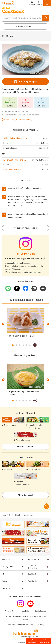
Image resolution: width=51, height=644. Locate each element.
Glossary (8, 470)
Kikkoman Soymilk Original (15, 160)
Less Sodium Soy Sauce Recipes (36, 427)
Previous (3, 324)
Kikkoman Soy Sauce (12, 170)
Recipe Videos (10, 425)
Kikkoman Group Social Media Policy (20, 625)
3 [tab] (20, 345)
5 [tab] (27, 345)
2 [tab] (16, 345)
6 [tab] (30, 345)
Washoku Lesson (24, 440)
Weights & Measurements (23, 483)
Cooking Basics (35, 470)
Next (48, 324)
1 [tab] (13, 345)
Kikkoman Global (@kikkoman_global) (24, 258)
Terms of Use (10, 611)
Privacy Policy (25, 611)
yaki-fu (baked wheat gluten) (15, 138)
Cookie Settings (40, 611)
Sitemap (41, 625)
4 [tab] (23, 345)
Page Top (46, 506)
